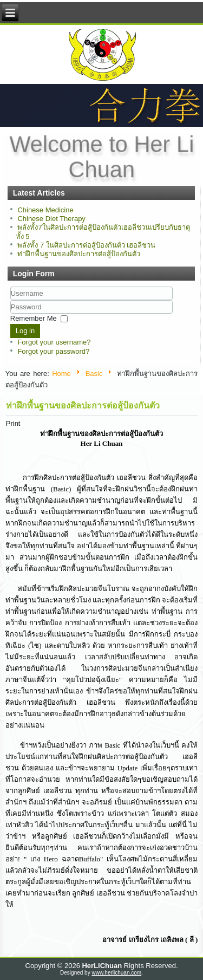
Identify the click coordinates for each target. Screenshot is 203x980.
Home (61, 374)
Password (11, 314)
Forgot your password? (53, 351)
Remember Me (34, 318)
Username (11, 300)
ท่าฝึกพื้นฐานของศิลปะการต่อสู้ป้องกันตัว (83, 405)
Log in (25, 331)
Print (13, 423)
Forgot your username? (54, 342)
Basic (94, 374)
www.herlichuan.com (116, 973)
